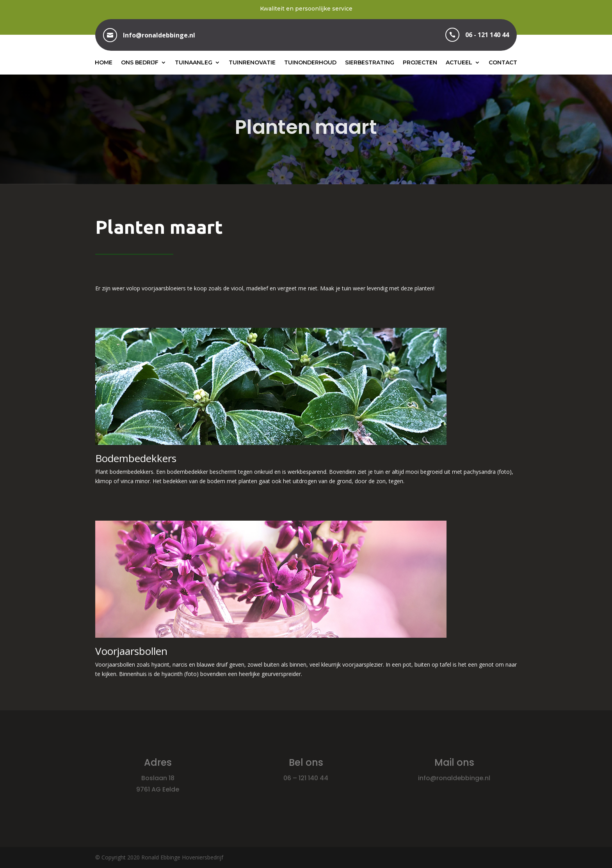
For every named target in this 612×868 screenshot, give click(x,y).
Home (104, 62)
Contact (503, 62)
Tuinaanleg (194, 62)
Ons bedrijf (140, 62)
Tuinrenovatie (252, 62)
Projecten (420, 62)
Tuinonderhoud (310, 62)
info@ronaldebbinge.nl (454, 778)
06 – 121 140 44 (306, 778)
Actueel (459, 62)
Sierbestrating (370, 62)
